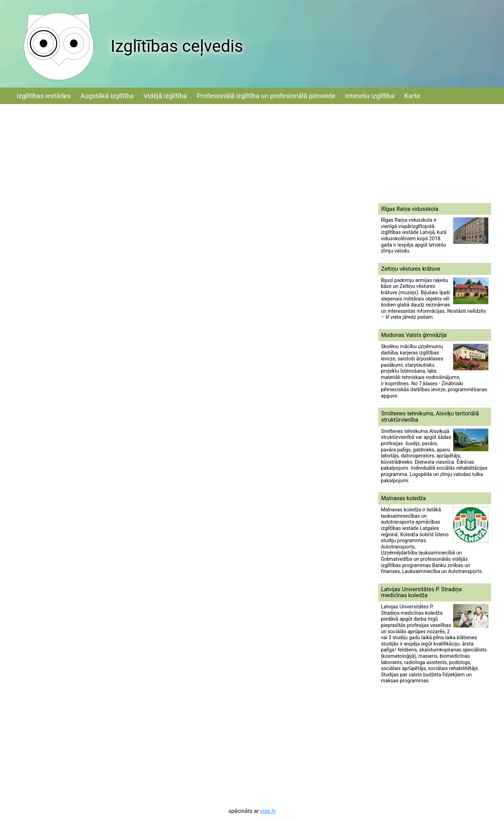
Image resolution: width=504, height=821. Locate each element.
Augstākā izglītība (107, 96)
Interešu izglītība (370, 96)
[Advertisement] (435, 153)
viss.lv (268, 811)
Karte (412, 96)
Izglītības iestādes (44, 96)
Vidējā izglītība (165, 96)
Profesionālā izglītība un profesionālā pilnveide (266, 96)
